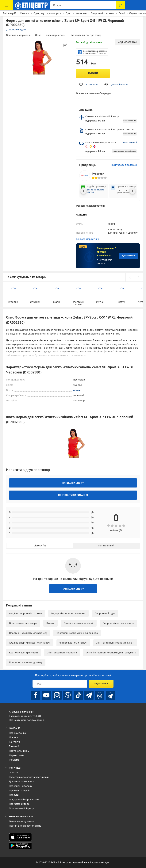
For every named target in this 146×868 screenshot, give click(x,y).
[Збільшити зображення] (65, 45)
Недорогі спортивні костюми (68, 613)
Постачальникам (19, 751)
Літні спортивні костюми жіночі (115, 643)
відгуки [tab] (38, 546)
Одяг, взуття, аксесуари (23, 623)
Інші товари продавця (124, 165)
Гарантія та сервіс (20, 791)
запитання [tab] (105, 546)
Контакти (15, 742)
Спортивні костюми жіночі (118, 623)
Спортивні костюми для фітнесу (28, 633)
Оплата (13, 772)
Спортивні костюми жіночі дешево (77, 633)
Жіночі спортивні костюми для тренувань (111, 653)
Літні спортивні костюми (62, 653)
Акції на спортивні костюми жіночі (30, 643)
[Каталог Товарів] (7, 5)
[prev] (130, 277)
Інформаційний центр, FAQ (25, 716)
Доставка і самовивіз (22, 781)
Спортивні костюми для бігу (26, 662)
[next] (139, 277)
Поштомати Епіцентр (21, 808)
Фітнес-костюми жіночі (73, 643)
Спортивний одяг (105, 613)
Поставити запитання (73, 495)
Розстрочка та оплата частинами (29, 777)
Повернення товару (20, 786)
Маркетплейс (17, 755)
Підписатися (101, 684)
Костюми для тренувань (24, 653)
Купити (93, 73)
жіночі (77, 390)
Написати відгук (73, 483)
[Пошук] (121, 5)
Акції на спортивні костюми (26, 613)
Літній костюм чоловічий (79, 623)
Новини (13, 737)
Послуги (14, 795)
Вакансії (14, 746)
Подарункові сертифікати (24, 799)
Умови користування (21, 821)
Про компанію (17, 733)
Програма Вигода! (19, 804)
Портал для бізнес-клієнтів (25, 826)
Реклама (14, 760)
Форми (50, 623)
